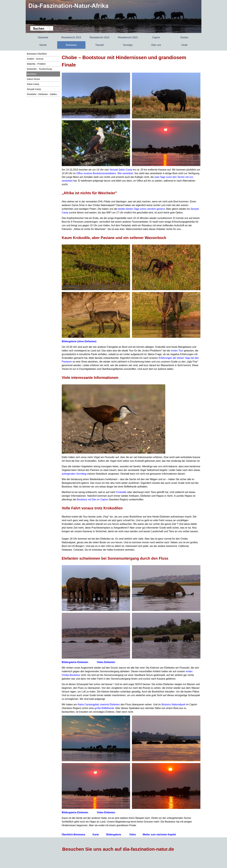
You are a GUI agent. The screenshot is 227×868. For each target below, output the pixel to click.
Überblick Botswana (73, 835)
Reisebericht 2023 (128, 37)
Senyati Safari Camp (121, 170)
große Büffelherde (104, 708)
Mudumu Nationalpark (174, 704)
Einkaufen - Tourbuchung (39, 69)
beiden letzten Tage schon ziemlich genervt (141, 209)
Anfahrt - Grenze (35, 59)
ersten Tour (177, 351)
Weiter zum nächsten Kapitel (159, 835)
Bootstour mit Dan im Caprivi (92, 499)
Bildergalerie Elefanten (75, 662)
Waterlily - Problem (36, 64)
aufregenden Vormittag (74, 474)
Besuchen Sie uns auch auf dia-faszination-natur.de (118, 849)
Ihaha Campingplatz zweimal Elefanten (99, 704)
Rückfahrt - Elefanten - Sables (42, 94)
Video (133, 835)
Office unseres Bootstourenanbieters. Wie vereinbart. (105, 173)
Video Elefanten (106, 662)
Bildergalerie (79, 341)
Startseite (43, 37)
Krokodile (121, 492)
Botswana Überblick (37, 54)
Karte (96, 835)
